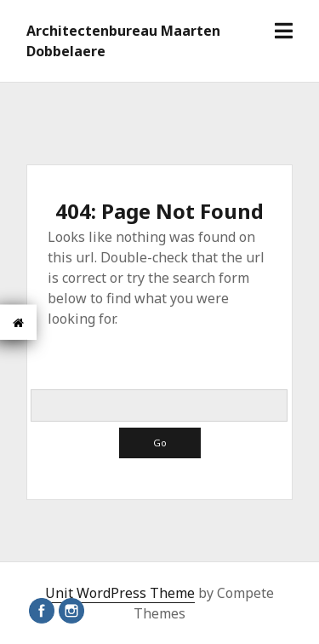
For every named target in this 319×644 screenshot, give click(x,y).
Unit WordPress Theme (120, 593)
